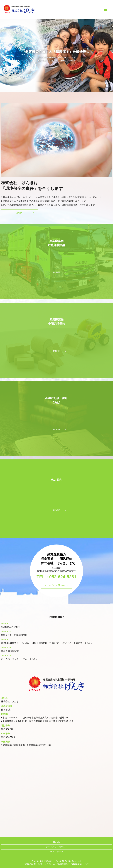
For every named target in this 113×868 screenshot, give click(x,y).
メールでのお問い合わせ (56, 585)
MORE (19, 213)
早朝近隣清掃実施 (10, 651)
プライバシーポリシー (56, 847)
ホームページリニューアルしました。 (20, 659)
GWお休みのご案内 (11, 627)
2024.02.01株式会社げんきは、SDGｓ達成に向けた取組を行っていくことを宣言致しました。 (47, 643)
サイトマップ (56, 852)
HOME (56, 842)
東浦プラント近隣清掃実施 (14, 635)
